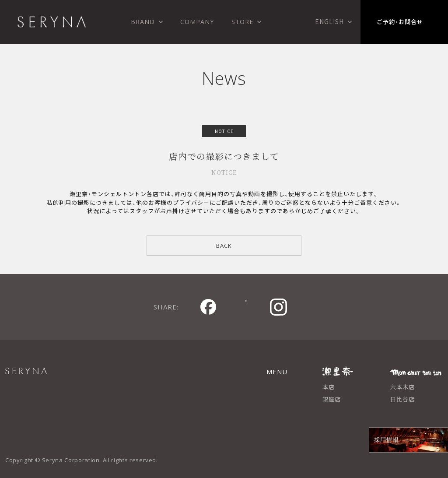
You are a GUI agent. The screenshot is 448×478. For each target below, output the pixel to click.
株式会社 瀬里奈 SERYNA (52, 22)
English (329, 21)
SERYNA (47, 376)
